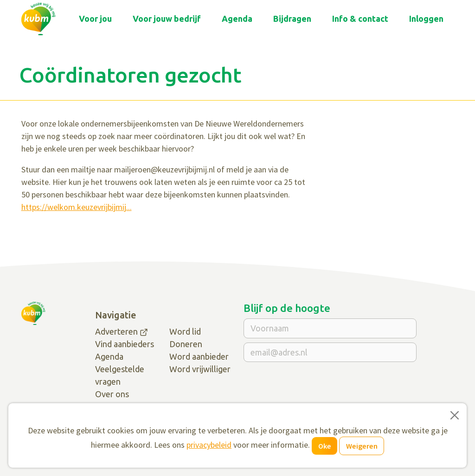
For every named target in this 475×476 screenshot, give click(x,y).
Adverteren (116, 331)
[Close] (454, 416)
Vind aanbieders (125, 344)
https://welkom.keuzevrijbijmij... (77, 207)
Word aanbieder (199, 356)
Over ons (112, 394)
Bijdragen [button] (292, 19)
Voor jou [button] (95, 19)
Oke (325, 446)
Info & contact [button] (360, 19)
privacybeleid (209, 445)
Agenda (237, 19)
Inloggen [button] (426, 19)
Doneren (186, 344)
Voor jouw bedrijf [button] (167, 19)
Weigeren (362, 446)
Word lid (185, 331)
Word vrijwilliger (200, 369)
